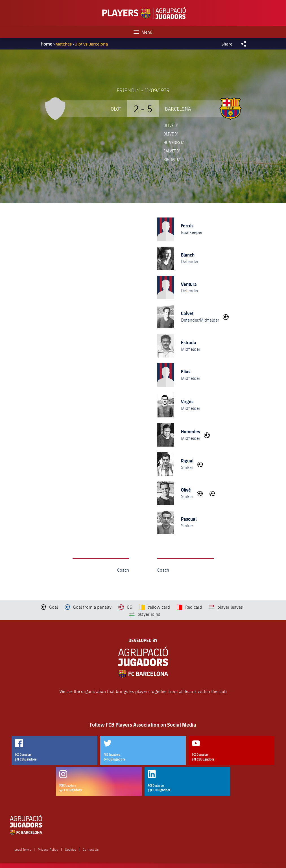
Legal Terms (23, 849)
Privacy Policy (48, 849)
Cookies (70, 849)
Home (47, 44)
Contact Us (91, 849)
